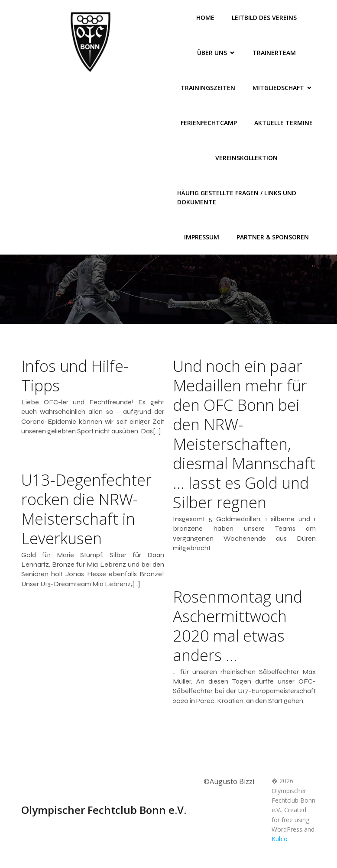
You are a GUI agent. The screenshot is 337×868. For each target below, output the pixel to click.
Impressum (202, 237)
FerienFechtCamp (209, 123)
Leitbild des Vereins (264, 18)
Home (205, 18)
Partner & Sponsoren (273, 237)
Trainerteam (274, 53)
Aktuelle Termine (284, 123)
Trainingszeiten (208, 88)
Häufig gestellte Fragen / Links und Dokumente (238, 197)
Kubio (280, 839)
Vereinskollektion (246, 158)
